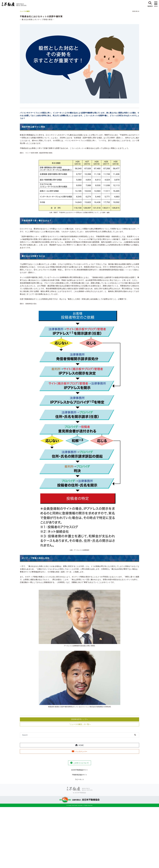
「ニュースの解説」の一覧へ (79, 724)
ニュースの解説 (25, 11)
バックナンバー (81, 751)
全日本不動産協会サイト (79, 770)
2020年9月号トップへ (80, 719)
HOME (81, 745)
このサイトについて (81, 763)
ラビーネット (79, 779)
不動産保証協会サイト (79, 775)
